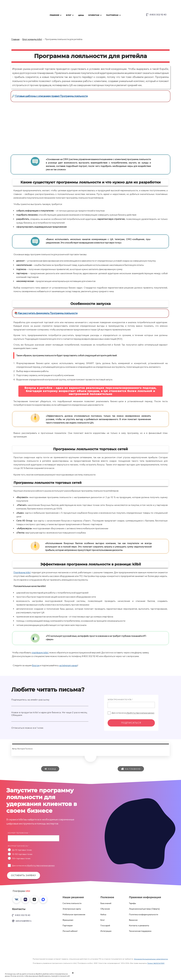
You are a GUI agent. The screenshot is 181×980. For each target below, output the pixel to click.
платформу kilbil (40, 653)
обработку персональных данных (140, 713)
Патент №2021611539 (156, 963)
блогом (36, 665)
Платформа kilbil (22, 572)
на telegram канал (68, 665)
